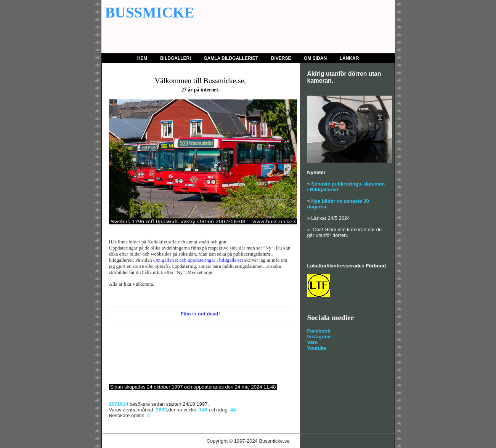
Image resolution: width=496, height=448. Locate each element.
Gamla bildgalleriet (231, 58)
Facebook (319, 331)
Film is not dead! (200, 314)
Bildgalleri (176, 58)
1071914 (119, 404)
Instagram (319, 337)
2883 (161, 410)
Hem (142, 58)
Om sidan (315, 58)
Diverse (281, 58)
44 (233, 410)
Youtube (317, 348)
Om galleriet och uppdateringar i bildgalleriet (198, 260)
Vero (313, 342)
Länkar (349, 58)
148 (203, 410)
